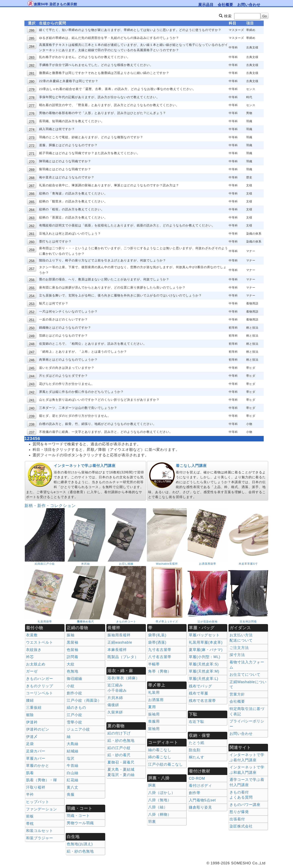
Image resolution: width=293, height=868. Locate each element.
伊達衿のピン (38, 729)
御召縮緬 (74, 679)
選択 (32, 23)
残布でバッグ (200, 686)
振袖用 (154, 714)
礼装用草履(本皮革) (206, 642)
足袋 (30, 744)
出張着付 (237, 819)
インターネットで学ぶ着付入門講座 (85, 466)
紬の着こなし (160, 750)
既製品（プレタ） (123, 657)
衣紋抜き (34, 650)
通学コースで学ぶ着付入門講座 (247, 782)
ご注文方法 (239, 648)
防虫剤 (195, 750)
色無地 (73, 671)
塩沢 (71, 758)
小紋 (71, 686)
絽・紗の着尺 (119, 755)
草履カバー (36, 758)
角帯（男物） (160, 671)
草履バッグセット (204, 635)
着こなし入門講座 (191, 466)
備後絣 (113, 705)
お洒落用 (156, 700)
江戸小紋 (74, 715)
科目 (233, 23)
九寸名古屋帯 (160, 650)
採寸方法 (237, 655)
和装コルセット (40, 831)
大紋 (71, 664)
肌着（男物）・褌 (42, 780)
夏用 (152, 707)
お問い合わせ (249, 5)
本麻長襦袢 (117, 650)
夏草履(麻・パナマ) (206, 650)
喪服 (71, 794)
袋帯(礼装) (157, 635)
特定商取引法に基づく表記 (247, 711)
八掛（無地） (160, 800)
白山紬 (73, 773)
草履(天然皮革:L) (204, 679)
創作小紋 (74, 693)
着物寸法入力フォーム (247, 665)
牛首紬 (73, 766)
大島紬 (73, 744)
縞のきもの (76, 708)
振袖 (71, 635)
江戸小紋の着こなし (166, 764)
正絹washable (120, 642)
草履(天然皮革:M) (204, 671)
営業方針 (237, 694)
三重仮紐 (34, 708)
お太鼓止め (36, 664)
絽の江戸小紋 (119, 748)
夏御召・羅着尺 (121, 762)
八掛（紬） (158, 807)
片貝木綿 (115, 698)
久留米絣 (115, 712)
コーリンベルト (40, 693)
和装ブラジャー (40, 838)
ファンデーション (42, 809)
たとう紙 (197, 743)
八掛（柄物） (160, 814)
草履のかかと (38, 766)
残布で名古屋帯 (202, 701)
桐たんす (197, 757)
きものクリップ (40, 686)
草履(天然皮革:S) (204, 664)
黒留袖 (73, 642)
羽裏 (152, 822)
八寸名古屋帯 (160, 657)
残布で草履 (198, 693)
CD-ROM (197, 778)
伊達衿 (32, 722)
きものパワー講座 (245, 805)
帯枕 (30, 824)
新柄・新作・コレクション (50, 506)
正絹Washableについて (248, 685)
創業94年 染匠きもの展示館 (56, 4)
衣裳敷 (32, 635)
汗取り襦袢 (36, 787)
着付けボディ (200, 786)
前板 (30, 816)
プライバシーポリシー (247, 724)
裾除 (30, 715)
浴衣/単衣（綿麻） (124, 678)
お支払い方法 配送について (241, 638)
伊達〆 (32, 737)
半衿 (30, 794)
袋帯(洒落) (157, 642)
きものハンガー (40, 679)
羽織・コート (78, 816)
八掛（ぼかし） (162, 793)
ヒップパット (38, 802)
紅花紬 (73, 780)
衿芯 (30, 657)
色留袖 (73, 650)
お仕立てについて (245, 675)
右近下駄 (197, 722)
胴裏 (152, 785)
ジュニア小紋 (78, 729)
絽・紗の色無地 (80, 851)
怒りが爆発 (239, 812)
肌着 (30, 773)
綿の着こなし (160, 757)
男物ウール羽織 (80, 823)
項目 (250, 23)
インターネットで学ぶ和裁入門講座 (247, 770)
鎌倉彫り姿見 (200, 807)
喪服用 (154, 721)
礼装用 (154, 692)
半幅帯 (154, 664)
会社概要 (225, 5)
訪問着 (73, 657)
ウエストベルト (40, 642)
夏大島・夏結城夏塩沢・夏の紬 (121, 772)
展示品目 (206, 5)
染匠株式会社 (241, 826)
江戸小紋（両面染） (84, 700)
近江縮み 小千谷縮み (117, 688)
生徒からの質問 (53, 23)
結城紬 (73, 751)
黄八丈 (73, 787)
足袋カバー (36, 751)
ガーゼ (32, 671)
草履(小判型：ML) (205, 657)
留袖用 (154, 729)
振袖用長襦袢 (119, 635)
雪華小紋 (74, 722)
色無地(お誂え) (80, 844)
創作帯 (195, 793)
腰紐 (30, 700)
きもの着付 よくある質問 (241, 795)
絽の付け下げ (119, 733)
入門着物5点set (202, 800)
